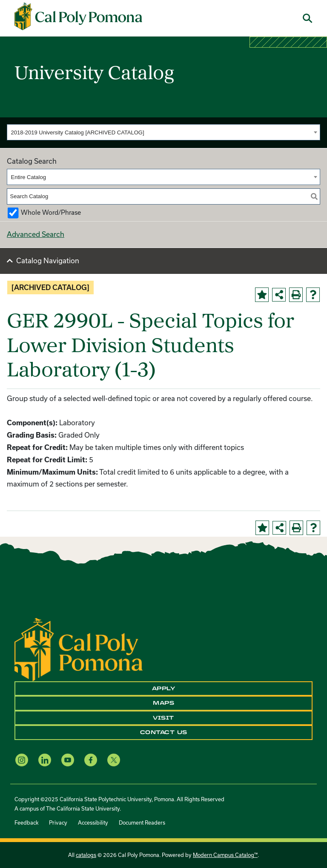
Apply (164, 689)
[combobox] (163, 132)
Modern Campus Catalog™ (225, 855)
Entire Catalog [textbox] (29, 177)
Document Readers (142, 822)
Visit (163, 718)
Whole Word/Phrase (51, 212)
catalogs (86, 855)
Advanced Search (36, 234)
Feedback (26, 822)
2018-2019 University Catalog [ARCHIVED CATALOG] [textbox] (78, 132)
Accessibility (93, 822)
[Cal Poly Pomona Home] (78, 17)
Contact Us (164, 732)
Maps (163, 703)
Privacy (58, 822)
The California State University (83, 808)
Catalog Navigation (48, 260)
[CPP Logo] (79, 649)
